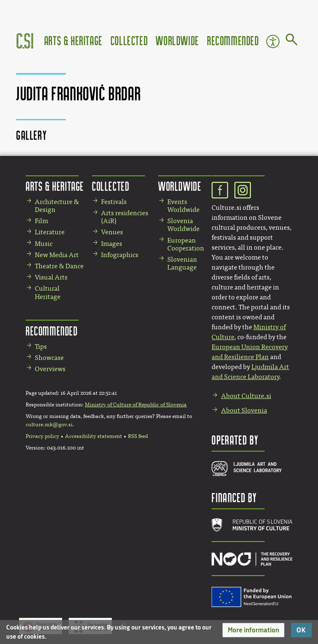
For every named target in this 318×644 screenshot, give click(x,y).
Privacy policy (42, 436)
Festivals (114, 202)
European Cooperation (186, 244)
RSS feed (138, 436)
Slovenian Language (182, 263)
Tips (41, 346)
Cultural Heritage (48, 292)
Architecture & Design (57, 206)
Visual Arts (51, 277)
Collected (129, 40)
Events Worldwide (183, 206)
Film (41, 221)
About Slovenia (244, 410)
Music (44, 244)
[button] (253, 630)
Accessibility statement (94, 436)
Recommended (233, 40)
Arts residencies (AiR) (125, 217)
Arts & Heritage (73, 40)
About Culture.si (246, 396)
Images (112, 244)
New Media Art (57, 255)
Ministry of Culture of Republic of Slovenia (136, 405)
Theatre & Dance (59, 266)
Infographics (120, 255)
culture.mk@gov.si (49, 425)
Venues (112, 232)
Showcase (49, 358)
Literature (50, 232)
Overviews (50, 369)
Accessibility (273, 41)
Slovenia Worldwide (183, 225)
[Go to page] (292, 41)
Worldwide (177, 40)
